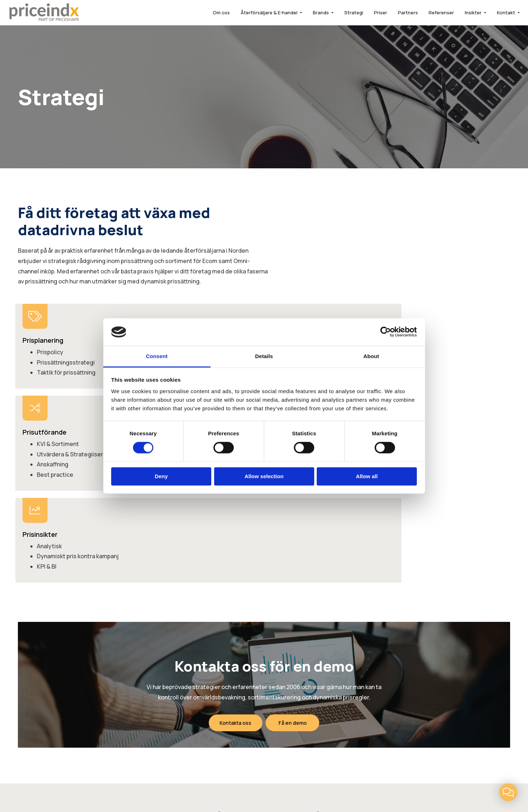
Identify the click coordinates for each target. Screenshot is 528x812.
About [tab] (371, 356)
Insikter (463, 13)
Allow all (367, 476)
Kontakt (496, 13)
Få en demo (294, 540)
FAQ (319, 653)
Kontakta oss (234, 540)
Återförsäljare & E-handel (259, 13)
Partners (398, 13)
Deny (161, 476)
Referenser (432, 13)
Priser (371, 13)
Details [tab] (264, 356)
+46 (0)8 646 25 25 (447, 643)
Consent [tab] (157, 356)
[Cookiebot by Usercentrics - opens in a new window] (386, 332)
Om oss (212, 13)
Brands (311, 13)
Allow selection (264, 476)
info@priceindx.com (448, 653)
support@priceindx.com (453, 663)
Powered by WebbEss (472, 786)
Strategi (344, 13)
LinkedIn (235, 763)
